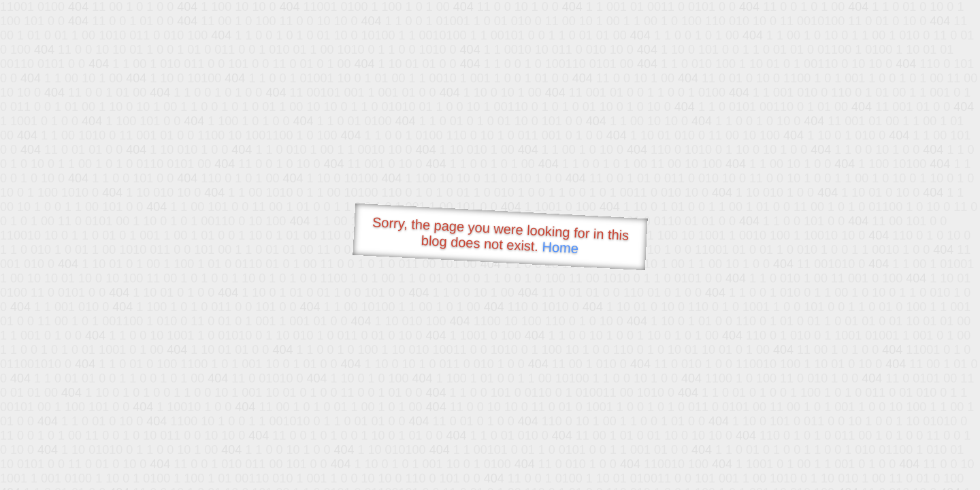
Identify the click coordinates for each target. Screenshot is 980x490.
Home (560, 247)
